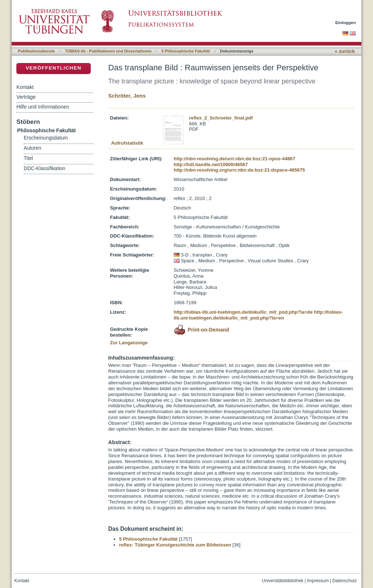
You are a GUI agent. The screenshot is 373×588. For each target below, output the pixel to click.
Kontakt (25, 87)
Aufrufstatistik (127, 143)
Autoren (32, 148)
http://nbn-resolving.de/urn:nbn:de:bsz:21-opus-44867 (235, 159)
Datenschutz (344, 581)
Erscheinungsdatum (46, 138)
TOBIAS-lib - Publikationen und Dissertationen (108, 51)
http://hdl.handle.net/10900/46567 (211, 164)
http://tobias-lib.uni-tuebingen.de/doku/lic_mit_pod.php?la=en (258, 315)
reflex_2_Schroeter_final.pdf (221, 118)
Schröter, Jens (127, 96)
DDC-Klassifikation (44, 168)
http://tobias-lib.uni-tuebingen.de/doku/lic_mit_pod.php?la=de (243, 312)
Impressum (318, 581)
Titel (28, 158)
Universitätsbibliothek (283, 581)
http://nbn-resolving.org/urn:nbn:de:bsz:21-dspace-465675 (239, 170)
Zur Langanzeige (129, 343)
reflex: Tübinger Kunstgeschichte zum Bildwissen (175, 545)
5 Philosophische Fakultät (186, 51)
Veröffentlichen (53, 68)
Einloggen (346, 22)
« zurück (345, 51)
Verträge (26, 97)
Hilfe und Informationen (43, 107)
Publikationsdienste (36, 51)
